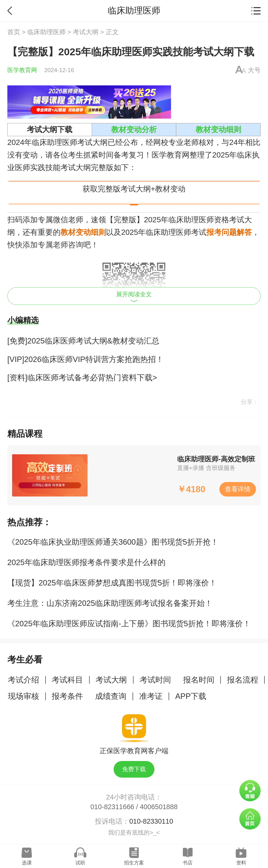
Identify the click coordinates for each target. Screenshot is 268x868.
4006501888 (159, 807)
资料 (241, 863)
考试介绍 (23, 680)
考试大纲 (86, 32)
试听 (80, 863)
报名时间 (199, 680)
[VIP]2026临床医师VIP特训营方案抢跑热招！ (85, 359)
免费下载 (134, 769)
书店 (188, 863)
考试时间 (155, 680)
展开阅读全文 (134, 297)
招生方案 (134, 863)
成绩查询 (111, 696)
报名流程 (243, 680)
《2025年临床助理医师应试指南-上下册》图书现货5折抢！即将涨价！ (129, 624)
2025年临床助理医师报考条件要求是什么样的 (86, 562)
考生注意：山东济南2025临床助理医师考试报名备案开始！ (110, 603)
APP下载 (191, 696)
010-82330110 (151, 821)
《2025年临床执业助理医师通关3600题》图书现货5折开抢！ (113, 542)
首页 (14, 32)
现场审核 (23, 696)
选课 (27, 863)
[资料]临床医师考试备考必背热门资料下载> (82, 378)
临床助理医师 (46, 32)
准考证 (151, 696)
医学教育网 (22, 70)
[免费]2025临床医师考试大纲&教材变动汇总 (83, 341)
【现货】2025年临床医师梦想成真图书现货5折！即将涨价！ (112, 583)
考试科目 (67, 680)
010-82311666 (112, 807)
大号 (254, 70)
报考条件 (67, 696)
